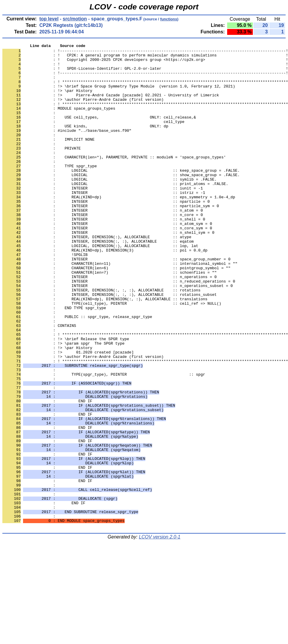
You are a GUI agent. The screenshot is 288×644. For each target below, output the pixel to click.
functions (169, 19)
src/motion (75, 19)
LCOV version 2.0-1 (160, 634)
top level (49, 19)
